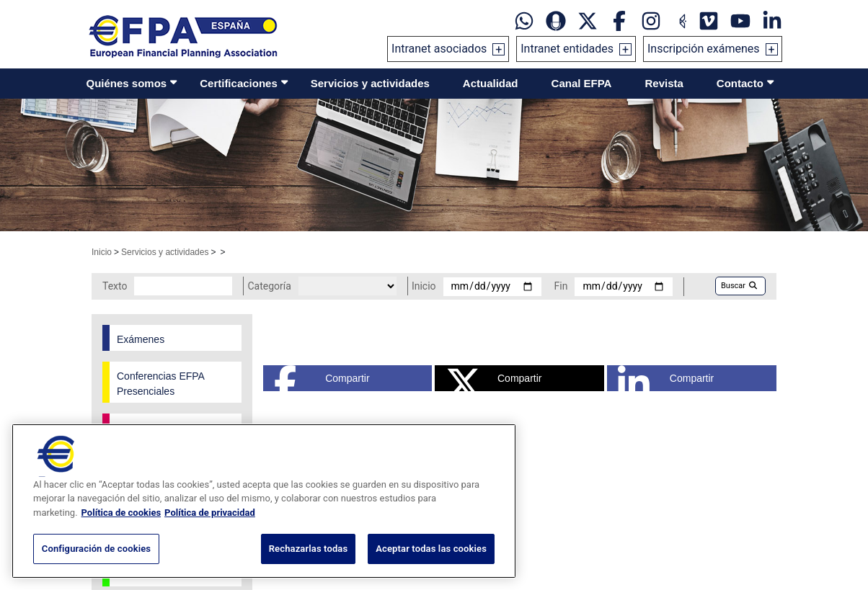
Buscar (739, 286)
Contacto (740, 83)
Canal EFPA (582, 83)
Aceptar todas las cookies (431, 549)
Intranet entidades (567, 49)
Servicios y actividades (370, 83)
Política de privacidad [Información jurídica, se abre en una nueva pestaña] (210, 513)
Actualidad (491, 83)
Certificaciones (239, 83)
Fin (561, 286)
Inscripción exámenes (704, 49)
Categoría (269, 286)
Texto (115, 286)
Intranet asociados (439, 49)
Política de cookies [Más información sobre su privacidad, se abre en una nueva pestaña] (121, 513)
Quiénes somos (127, 83)
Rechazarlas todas (309, 549)
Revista (664, 83)
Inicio (102, 252)
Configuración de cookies (96, 549)
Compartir (322, 378)
